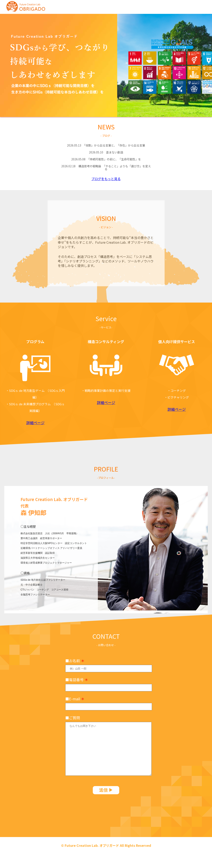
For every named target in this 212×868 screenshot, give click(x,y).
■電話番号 (77, 680)
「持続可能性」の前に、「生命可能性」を (106, 159)
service (179, 6)
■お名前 (75, 661)
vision (156, 6)
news (135, 6)
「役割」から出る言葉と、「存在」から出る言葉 (106, 145)
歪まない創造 (106, 152)
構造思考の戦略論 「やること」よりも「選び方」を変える (106, 167)
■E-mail (75, 699)
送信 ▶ (106, 790)
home (113, 6)
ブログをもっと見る (106, 179)
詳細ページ (35, 423)
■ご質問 (73, 718)
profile (202, 6)
